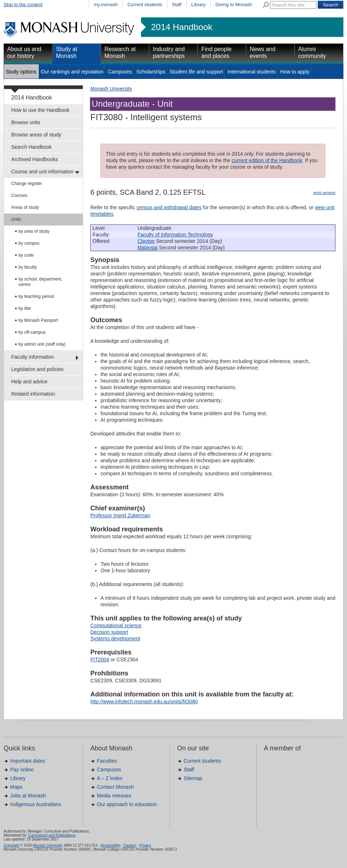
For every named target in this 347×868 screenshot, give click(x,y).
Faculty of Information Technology (175, 235)
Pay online (22, 770)
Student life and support (196, 72)
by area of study (34, 231)
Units (16, 219)
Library (198, 5)
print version (324, 193)
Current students (145, 5)
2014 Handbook (182, 27)
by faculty (28, 267)
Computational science (116, 625)
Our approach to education (127, 804)
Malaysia (147, 248)
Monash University (111, 89)
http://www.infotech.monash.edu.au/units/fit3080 (144, 701)
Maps (16, 787)
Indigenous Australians (36, 804)
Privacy (145, 845)
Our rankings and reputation (72, 72)
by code (26, 255)
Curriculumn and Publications (52, 835)
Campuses (120, 72)
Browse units (26, 122)
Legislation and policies (37, 369)
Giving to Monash (234, 5)
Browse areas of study (36, 135)
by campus (29, 243)
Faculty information (33, 357)
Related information (33, 394)
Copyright (11, 845)
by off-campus (32, 332)
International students (252, 72)
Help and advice (29, 382)
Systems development (115, 639)
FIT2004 (100, 660)
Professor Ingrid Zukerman (120, 515)
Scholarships (151, 72)
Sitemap (193, 778)
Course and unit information (42, 172)
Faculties (107, 761)
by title (25, 308)
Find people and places (217, 52)
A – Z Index (110, 778)
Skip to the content (23, 5)
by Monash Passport (38, 320)
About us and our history (24, 52)
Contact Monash (115, 787)
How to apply (295, 72)
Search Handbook (31, 147)
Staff (177, 5)
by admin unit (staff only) (42, 344)
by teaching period (36, 296)
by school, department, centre (40, 282)
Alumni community (312, 52)
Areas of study (25, 207)
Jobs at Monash (28, 796)
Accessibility (110, 845)
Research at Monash (120, 52)
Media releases (114, 796)
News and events (263, 52)
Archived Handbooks (35, 159)
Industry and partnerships (169, 52)
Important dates (28, 761)
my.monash (106, 5)
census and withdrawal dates (169, 207)
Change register (27, 184)
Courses (19, 195)
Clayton (146, 241)
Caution (130, 845)
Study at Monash (67, 52)
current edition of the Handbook (267, 160)
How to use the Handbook (40, 110)
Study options (21, 72)
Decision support (109, 632)
